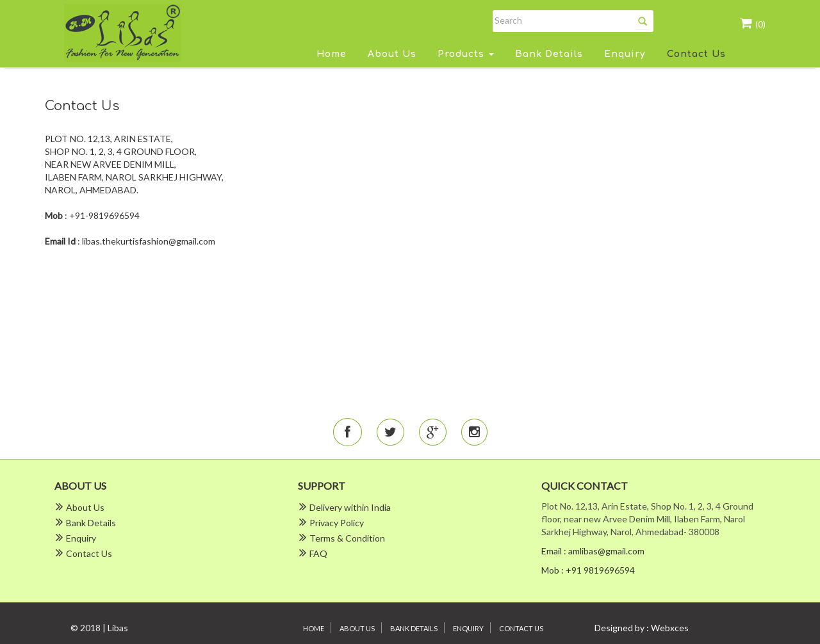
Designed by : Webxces (642, 628)
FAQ (318, 553)
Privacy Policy (337, 523)
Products (466, 54)
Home (332, 54)
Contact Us (696, 54)
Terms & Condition (347, 538)
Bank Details (549, 54)
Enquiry (625, 54)
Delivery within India (350, 507)
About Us (392, 54)
